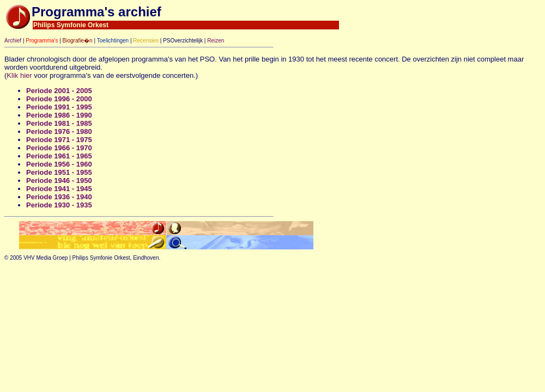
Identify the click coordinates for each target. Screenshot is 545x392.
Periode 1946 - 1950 (59, 180)
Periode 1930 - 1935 (59, 205)
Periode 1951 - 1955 (59, 172)
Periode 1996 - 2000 (59, 99)
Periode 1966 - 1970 (59, 148)
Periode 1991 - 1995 (59, 107)
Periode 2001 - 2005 (59, 91)
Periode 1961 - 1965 (59, 156)
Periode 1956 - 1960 (59, 164)
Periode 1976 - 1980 (59, 131)
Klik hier (19, 75)
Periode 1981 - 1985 (59, 123)
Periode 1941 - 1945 (59, 189)
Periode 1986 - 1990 (59, 115)
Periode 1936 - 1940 (59, 197)
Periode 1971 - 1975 (59, 140)
